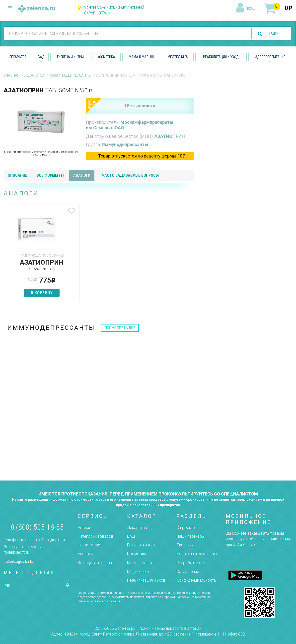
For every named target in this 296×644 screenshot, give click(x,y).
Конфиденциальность (196, 580)
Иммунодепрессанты (70, 75)
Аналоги (85, 554)
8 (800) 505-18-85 (37, 527)
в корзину (35, 293)
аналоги (82, 175)
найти (272, 34)
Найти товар (89, 545)
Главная (11, 75)
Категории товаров (96, 536)
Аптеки (84, 528)
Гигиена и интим (141, 545)
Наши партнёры (190, 536)
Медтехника (178, 57)
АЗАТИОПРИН (170, 136)
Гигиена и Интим (70, 57)
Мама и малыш (141, 57)
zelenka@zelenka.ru (21, 562)
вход (251, 8)
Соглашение (188, 571)
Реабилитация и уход (221, 57)
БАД (41, 57)
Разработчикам (191, 563)
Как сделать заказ (95, 563)
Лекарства (18, 57)
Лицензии (185, 545)
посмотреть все (120, 328)
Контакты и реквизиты (197, 554)
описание (17, 175)
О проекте (186, 528)
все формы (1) (50, 175)
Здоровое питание (270, 57)
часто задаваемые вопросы (130, 175)
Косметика (106, 57)
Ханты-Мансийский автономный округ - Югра (114, 10)
